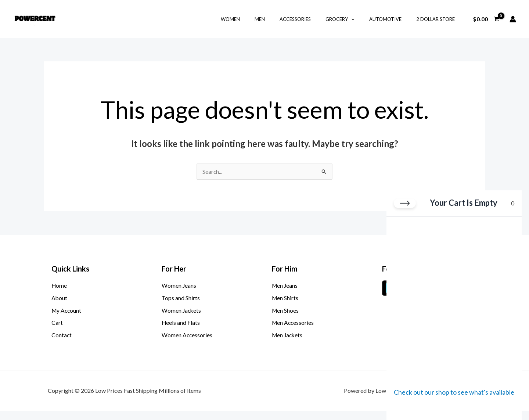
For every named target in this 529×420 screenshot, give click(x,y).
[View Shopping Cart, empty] (486, 19)
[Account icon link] (513, 19)
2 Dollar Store (438, 19)
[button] (364, 19)
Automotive (393, 19)
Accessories (313, 19)
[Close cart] (405, 205)
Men (283, 19)
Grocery (353, 19)
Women (259, 19)
